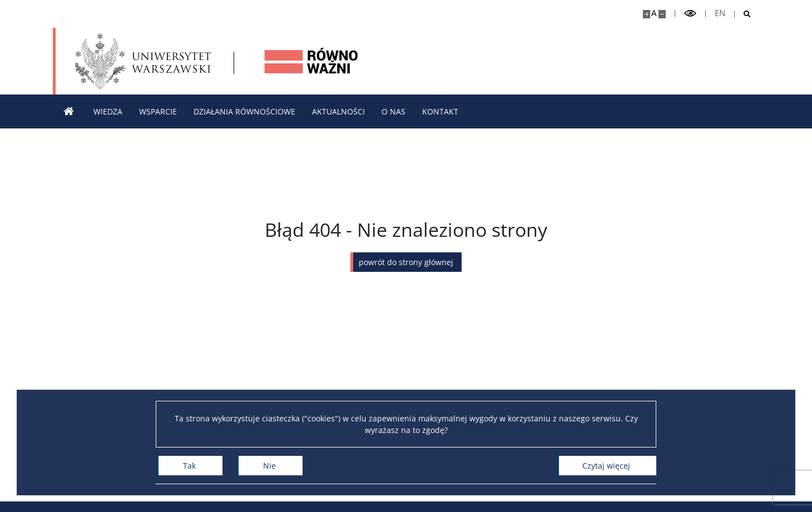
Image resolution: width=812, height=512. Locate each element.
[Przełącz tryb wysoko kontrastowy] (690, 14)
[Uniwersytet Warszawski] (143, 61)
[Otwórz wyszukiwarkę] (743, 14)
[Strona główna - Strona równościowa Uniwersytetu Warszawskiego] (311, 61)
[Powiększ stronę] (647, 14)
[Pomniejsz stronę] (662, 14)
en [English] (720, 13)
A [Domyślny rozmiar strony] (654, 13)
